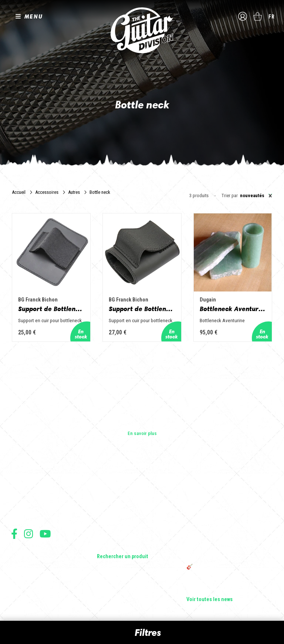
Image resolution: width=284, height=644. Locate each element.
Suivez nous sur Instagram (28, 534)
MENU (34, 16)
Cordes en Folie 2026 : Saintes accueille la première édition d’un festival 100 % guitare (228, 490)
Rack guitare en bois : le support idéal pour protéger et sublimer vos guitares (227, 532)
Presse (18, 515)
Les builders (24, 484)
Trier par (230, 196)
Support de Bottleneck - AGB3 (51, 309)
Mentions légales (27, 568)
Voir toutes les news (209, 600)
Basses (105, 505)
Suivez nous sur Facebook (14, 534)
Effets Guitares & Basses (123, 526)
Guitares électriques (118, 484)
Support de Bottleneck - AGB (142, 309)
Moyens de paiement (30, 584)
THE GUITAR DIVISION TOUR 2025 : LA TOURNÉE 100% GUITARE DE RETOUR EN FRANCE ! (228, 551)
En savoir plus (142, 433)
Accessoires (47, 192)
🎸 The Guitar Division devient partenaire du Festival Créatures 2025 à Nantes (229, 570)
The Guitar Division (142, 30)
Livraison (20, 592)
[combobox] (255, 196)
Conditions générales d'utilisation (43, 552)
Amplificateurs (112, 515)
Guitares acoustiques (120, 495)
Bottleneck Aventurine (233, 309)
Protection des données (33, 576)
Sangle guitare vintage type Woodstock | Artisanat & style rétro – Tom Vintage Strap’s (229, 512)
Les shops (22, 495)
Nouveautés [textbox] (256, 196)
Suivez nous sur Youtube (45, 534)
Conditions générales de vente (40, 560)
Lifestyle (106, 546)
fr (272, 17)
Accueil (19, 192)
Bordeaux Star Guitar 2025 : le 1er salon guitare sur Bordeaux (228, 586)
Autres (74, 192)
